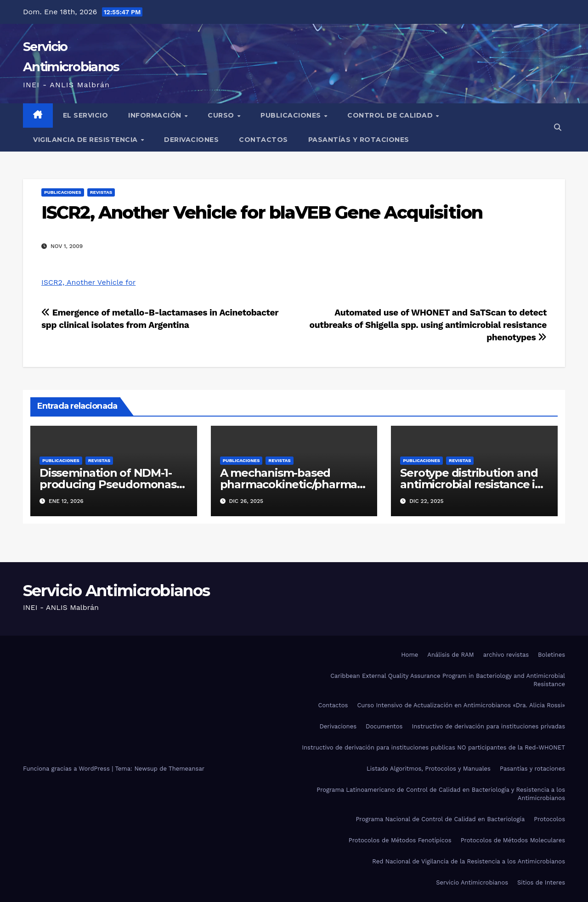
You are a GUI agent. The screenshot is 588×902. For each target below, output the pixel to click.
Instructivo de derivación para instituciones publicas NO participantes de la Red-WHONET (433, 747)
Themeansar (187, 769)
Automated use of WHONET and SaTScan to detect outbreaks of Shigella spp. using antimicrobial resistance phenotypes (428, 325)
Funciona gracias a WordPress (67, 769)
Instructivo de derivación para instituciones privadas (488, 726)
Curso (222, 115)
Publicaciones (292, 115)
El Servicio (86, 115)
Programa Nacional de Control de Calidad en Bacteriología (440, 819)
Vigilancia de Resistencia (86, 140)
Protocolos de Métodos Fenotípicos (400, 840)
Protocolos (549, 819)
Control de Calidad (391, 115)
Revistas (101, 192)
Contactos (263, 140)
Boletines (551, 655)
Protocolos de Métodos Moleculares (513, 840)
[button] (558, 127)
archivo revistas (506, 655)
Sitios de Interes (541, 882)
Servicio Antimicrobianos (116, 591)
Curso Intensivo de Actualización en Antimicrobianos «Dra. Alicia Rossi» (461, 705)
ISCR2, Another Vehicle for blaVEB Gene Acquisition (262, 212)
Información (156, 115)
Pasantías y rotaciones (359, 140)
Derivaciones (191, 140)
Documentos (384, 726)
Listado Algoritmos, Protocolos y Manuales (429, 769)
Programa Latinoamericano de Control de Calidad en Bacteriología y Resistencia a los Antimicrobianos (441, 794)
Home (410, 655)
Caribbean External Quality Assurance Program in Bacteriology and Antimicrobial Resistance (448, 680)
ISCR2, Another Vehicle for (88, 282)
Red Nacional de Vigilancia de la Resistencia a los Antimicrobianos (469, 861)
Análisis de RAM (450, 655)
